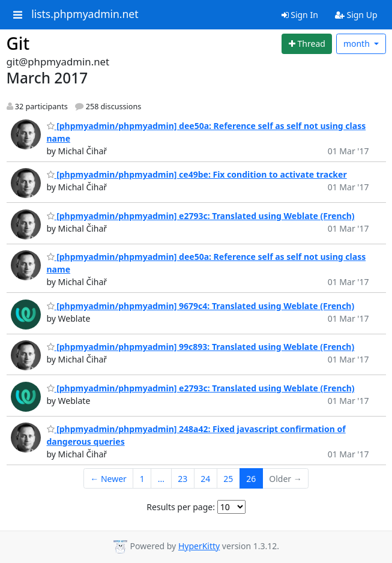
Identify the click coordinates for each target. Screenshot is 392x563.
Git (18, 43)
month (358, 44)
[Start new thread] (307, 44)
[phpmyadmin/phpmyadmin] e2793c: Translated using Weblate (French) (201, 216)
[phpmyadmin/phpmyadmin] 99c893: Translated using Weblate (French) (201, 347)
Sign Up (356, 15)
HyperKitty (199, 546)
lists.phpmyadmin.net (85, 14)
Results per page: (181, 507)
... (161, 479)
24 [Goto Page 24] (205, 479)
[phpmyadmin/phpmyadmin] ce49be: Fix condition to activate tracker (197, 174)
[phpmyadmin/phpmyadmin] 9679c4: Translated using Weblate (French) (201, 306)
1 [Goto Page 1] (142, 479)
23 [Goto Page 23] (182, 479)
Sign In (300, 15)
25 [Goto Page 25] (228, 479)
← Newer (108, 479)
